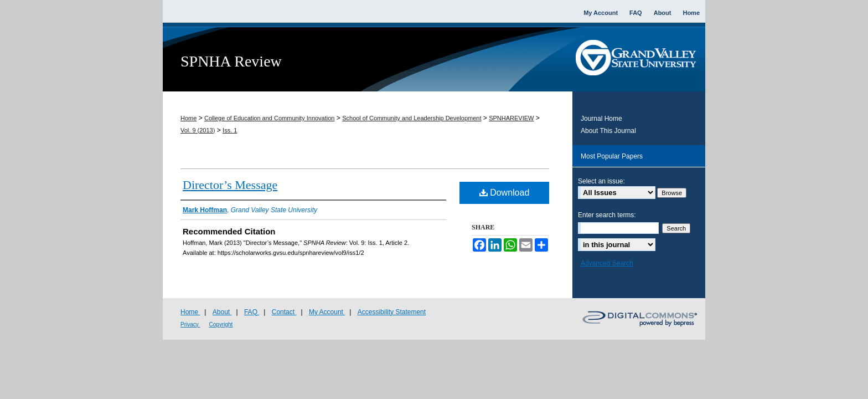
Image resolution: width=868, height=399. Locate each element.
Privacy (190, 324)
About (222, 312)
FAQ (252, 312)
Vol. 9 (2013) (198, 130)
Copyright (221, 324)
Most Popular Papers (612, 156)
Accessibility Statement (392, 312)
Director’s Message (230, 185)
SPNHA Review (231, 61)
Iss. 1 (230, 130)
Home (188, 118)
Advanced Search (607, 263)
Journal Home (601, 119)
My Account (327, 312)
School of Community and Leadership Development (412, 118)
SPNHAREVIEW (511, 118)
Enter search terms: (607, 215)
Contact (284, 312)
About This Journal (608, 131)
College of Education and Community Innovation (269, 118)
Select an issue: (601, 181)
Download (505, 193)
